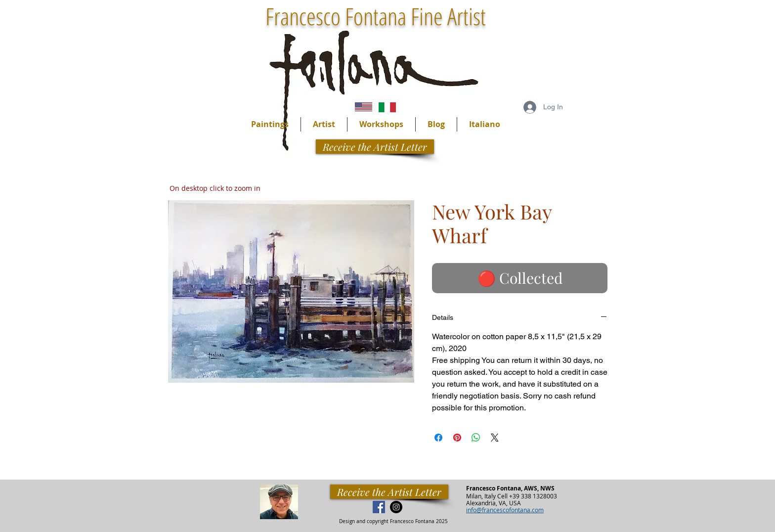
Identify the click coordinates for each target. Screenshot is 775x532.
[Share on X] (495, 438)
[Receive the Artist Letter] (389, 492)
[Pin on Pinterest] (457, 438)
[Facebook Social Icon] (379, 507)
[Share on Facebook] (438, 438)
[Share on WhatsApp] (476, 438)
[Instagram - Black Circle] (396, 507)
